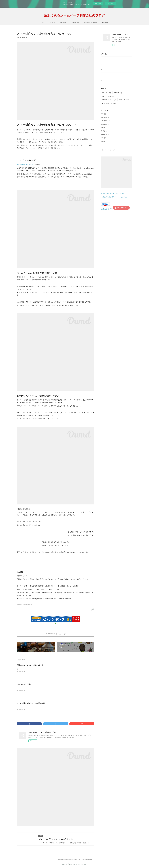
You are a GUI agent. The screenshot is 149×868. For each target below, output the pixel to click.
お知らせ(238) (20, 604)
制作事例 (118, 99)
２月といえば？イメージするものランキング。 (114, 74)
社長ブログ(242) (28, 604)
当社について (75, 23)
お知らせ (52, 23)
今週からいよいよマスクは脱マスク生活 (30, 665)
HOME (42, 23)
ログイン (111, 4)
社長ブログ (63, 23)
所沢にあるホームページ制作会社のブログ (75, 15)
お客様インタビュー (109, 107)
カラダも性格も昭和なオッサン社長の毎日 (31, 703)
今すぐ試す (98, 4)
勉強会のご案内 (108, 103)
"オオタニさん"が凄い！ (25, 684)
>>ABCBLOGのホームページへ (56, 634)
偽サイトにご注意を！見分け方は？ (111, 87)
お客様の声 (105, 23)
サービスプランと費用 (91, 23)
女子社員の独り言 (109, 110)
